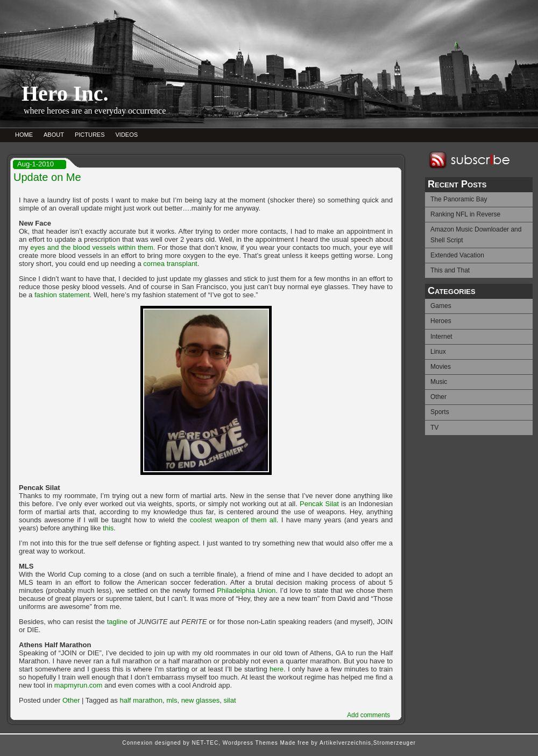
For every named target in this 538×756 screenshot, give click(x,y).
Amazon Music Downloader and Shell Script (476, 234)
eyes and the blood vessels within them (92, 247)
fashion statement (62, 295)
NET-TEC (205, 743)
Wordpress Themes (250, 743)
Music (439, 382)
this (108, 528)
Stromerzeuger (395, 743)
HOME (24, 135)
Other (438, 397)
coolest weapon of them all (233, 520)
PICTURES (90, 135)
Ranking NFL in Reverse (465, 214)
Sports (440, 412)
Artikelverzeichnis (345, 743)
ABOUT (54, 135)
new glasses (201, 700)
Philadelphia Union (246, 590)
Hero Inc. (65, 93)
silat (229, 700)
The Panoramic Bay (459, 199)
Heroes (441, 321)
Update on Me (47, 177)
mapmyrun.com (79, 685)
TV (434, 428)
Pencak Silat (319, 504)
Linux (438, 352)
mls (172, 700)
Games (441, 306)
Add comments (369, 715)
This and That (450, 270)
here (277, 669)
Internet (441, 337)
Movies (441, 367)
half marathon (141, 700)
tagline (117, 622)
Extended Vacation (457, 255)
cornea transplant (170, 264)
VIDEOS (127, 135)
